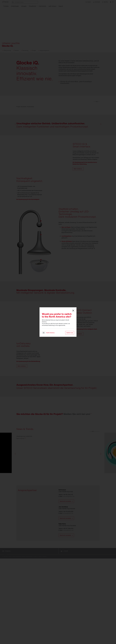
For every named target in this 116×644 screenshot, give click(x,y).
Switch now (70, 333)
